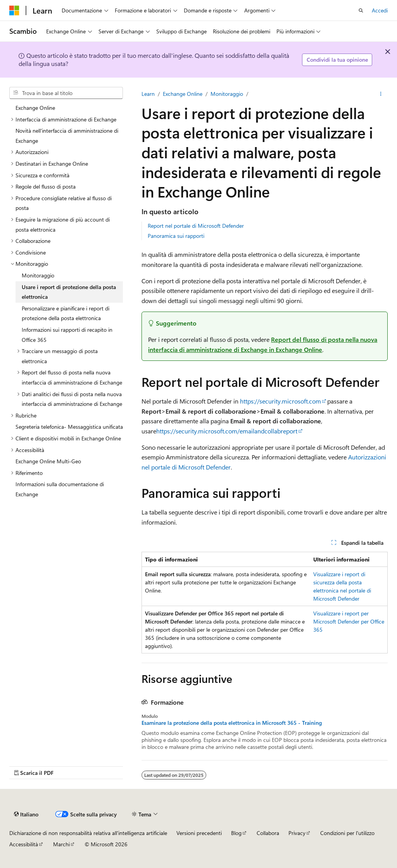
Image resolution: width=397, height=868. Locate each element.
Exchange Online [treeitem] (35, 108)
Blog (236, 833)
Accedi (380, 10)
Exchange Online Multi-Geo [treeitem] (48, 461)
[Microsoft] (14, 10)
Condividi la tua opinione (337, 60)
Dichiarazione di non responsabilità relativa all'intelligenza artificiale (88, 833)
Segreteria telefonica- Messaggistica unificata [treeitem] (69, 427)
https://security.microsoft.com (280, 401)
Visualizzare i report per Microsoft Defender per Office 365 (349, 621)
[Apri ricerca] (361, 10)
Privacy (297, 833)
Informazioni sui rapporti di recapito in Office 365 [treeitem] (67, 335)
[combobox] (66, 93)
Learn (148, 94)
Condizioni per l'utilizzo (347, 833)
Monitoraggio (227, 94)
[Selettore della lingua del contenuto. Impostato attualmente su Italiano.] (26, 814)
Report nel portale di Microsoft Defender (196, 226)
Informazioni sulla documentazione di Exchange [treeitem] (60, 489)
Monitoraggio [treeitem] (38, 275)
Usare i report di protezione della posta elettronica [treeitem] (69, 292)
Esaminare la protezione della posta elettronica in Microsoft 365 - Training (232, 723)
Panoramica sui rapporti (176, 236)
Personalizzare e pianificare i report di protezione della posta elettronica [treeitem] (66, 313)
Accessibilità (24, 844)
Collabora (268, 833)
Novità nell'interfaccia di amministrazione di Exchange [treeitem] (67, 136)
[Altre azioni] (381, 94)
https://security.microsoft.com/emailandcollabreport (227, 431)
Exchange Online (183, 94)
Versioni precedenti (199, 833)
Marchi (61, 844)
